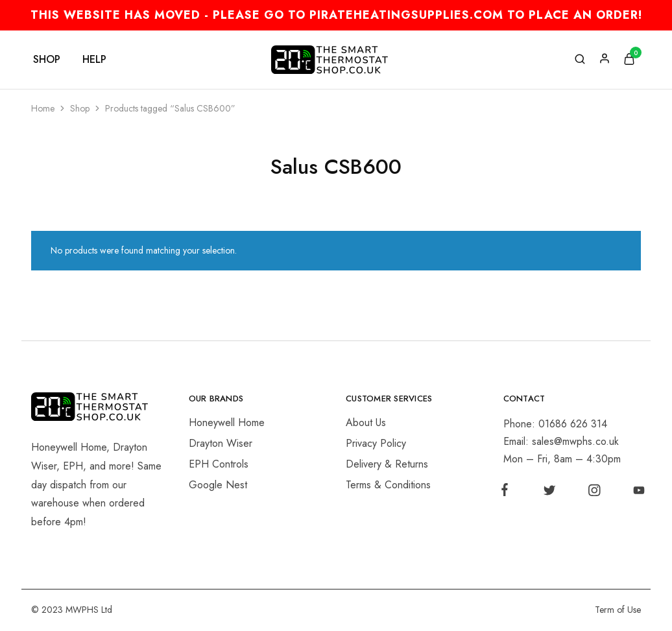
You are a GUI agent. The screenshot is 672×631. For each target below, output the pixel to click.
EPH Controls (219, 464)
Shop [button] (47, 60)
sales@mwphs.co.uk (575, 441)
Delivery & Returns (387, 464)
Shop (80, 108)
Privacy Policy (376, 443)
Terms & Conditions (388, 485)
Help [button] (94, 60)
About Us (366, 423)
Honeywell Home (227, 423)
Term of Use (618, 610)
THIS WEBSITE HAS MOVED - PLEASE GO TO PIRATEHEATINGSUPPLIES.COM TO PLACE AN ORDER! (336, 15)
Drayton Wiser (221, 443)
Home (43, 108)
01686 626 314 (573, 424)
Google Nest (218, 485)
